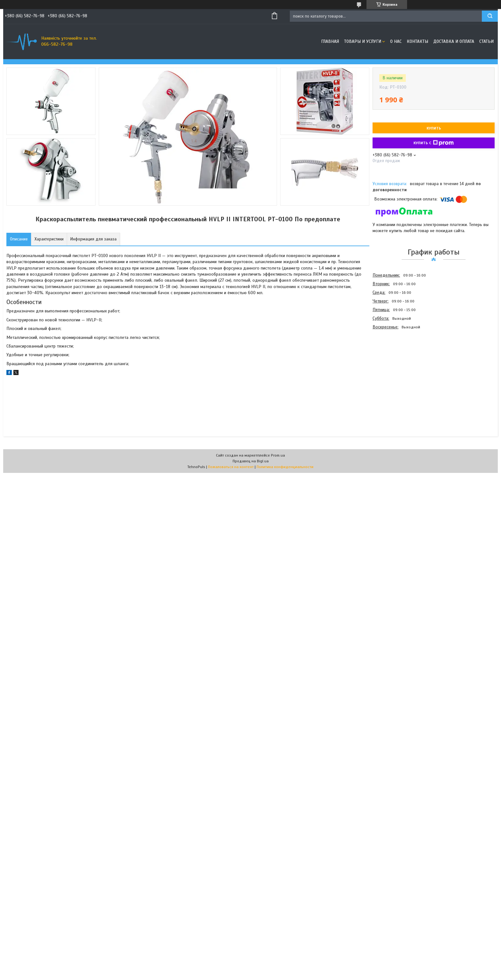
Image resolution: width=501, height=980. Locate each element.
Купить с (434, 143)
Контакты (417, 41)
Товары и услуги (363, 41)
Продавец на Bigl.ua (251, 461)
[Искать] (490, 16)
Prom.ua (278, 455)
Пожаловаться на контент (231, 467)
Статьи (486, 41)
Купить (434, 128)
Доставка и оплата (454, 41)
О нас (396, 41)
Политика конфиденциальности (285, 467)
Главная (330, 41)
